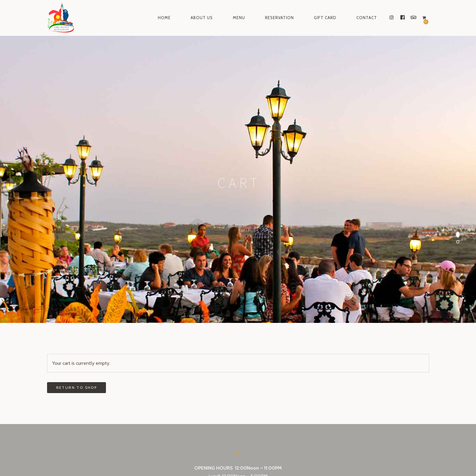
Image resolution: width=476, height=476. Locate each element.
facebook (236, 456)
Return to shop (77, 216)
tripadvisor (271, 456)
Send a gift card (238, 381)
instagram (203, 456)
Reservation (279, 18)
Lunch (215, 305)
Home (164, 18)
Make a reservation (238, 338)
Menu (239, 18)
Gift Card (325, 18)
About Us (202, 18)
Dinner (218, 313)
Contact (367, 18)
